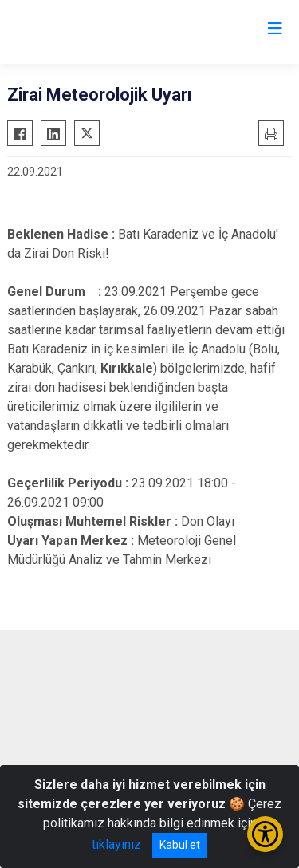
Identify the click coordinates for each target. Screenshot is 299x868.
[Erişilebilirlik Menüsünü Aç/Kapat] (265, 834)
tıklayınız (116, 844)
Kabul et (180, 845)
